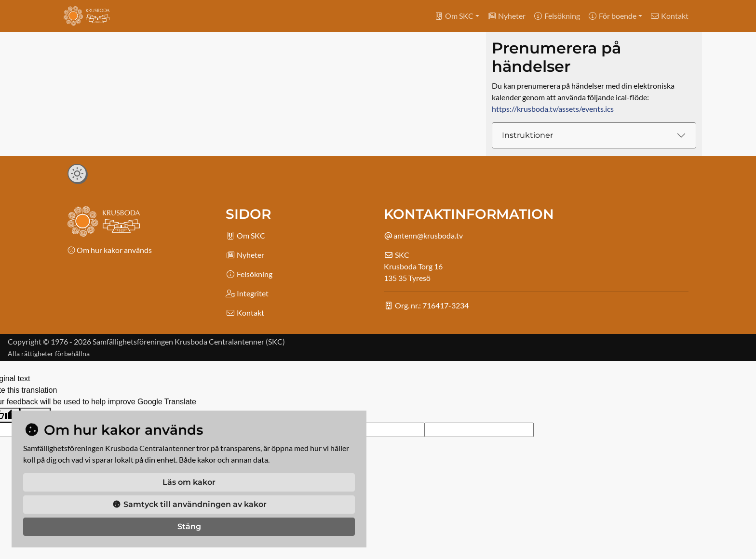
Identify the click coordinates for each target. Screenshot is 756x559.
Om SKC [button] (454, 16)
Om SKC (245, 235)
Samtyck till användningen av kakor (189, 504)
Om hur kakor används (110, 250)
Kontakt (669, 16)
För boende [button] (612, 16)
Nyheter (506, 16)
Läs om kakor (189, 482)
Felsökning (557, 16)
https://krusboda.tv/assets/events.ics (553, 109)
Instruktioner (527, 135)
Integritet (247, 293)
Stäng (189, 526)
